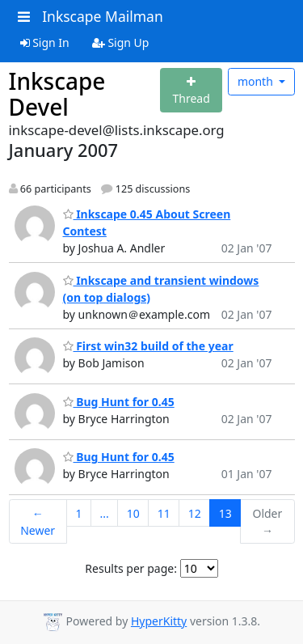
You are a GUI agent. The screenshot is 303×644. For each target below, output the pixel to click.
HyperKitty (159, 621)
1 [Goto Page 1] (78, 513)
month (257, 81)
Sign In (45, 42)
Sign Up (121, 42)
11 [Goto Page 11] (164, 513)
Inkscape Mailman (103, 16)
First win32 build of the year (148, 346)
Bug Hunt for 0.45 (119, 402)
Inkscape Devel (57, 94)
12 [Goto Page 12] (195, 513)
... (104, 513)
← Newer (38, 522)
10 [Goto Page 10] (133, 513)
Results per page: (131, 568)
